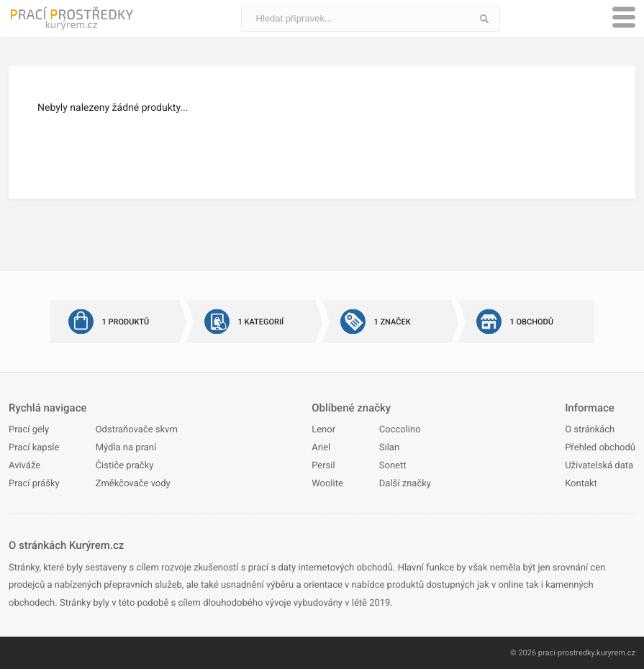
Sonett (393, 466)
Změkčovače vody (133, 484)
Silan (389, 448)
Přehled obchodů (600, 448)
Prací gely (29, 430)
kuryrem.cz (616, 653)
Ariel (321, 448)
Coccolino (400, 430)
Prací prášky (34, 484)
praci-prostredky (566, 653)
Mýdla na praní (126, 448)
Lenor (323, 430)
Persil (323, 466)
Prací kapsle (34, 448)
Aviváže (24, 466)
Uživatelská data (599, 466)
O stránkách (590, 430)
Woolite (327, 484)
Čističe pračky (125, 466)
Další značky (405, 484)
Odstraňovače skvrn (137, 430)
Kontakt (581, 484)
